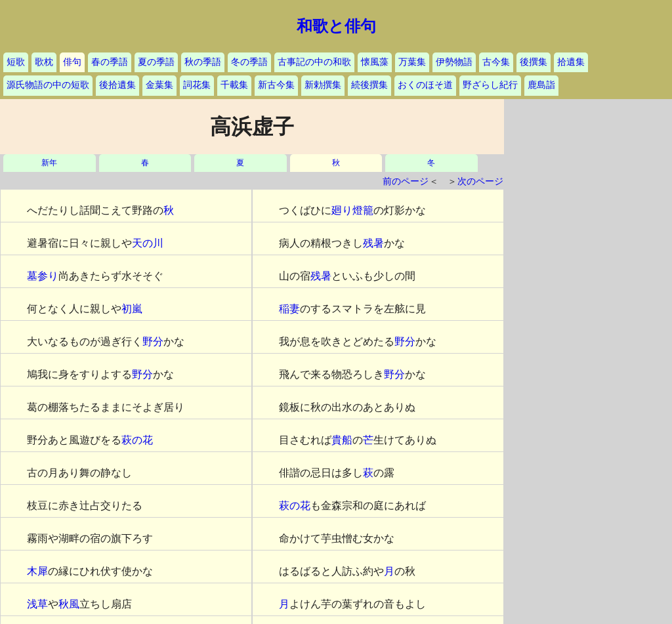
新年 (49, 163)
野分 (153, 342)
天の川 (148, 243)
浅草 (37, 604)
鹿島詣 (541, 85)
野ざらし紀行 (490, 85)
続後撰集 (369, 85)
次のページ (480, 181)
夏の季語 (156, 62)
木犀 (37, 571)
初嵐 (132, 309)
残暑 (373, 243)
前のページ (406, 181)
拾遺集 (571, 62)
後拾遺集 (117, 85)
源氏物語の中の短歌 (48, 85)
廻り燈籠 (352, 210)
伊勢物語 (454, 62)
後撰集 (534, 62)
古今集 (496, 62)
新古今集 (276, 85)
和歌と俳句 (336, 26)
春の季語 (110, 62)
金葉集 (159, 85)
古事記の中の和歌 (314, 62)
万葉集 (412, 62)
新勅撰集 (323, 85)
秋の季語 (203, 62)
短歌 (16, 62)
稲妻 (289, 309)
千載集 (234, 85)
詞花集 (197, 85)
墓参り (43, 276)
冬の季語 (249, 62)
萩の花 (137, 440)
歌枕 (44, 62)
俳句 (72, 62)
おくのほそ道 (425, 85)
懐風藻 (375, 62)
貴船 (342, 440)
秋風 (69, 604)
